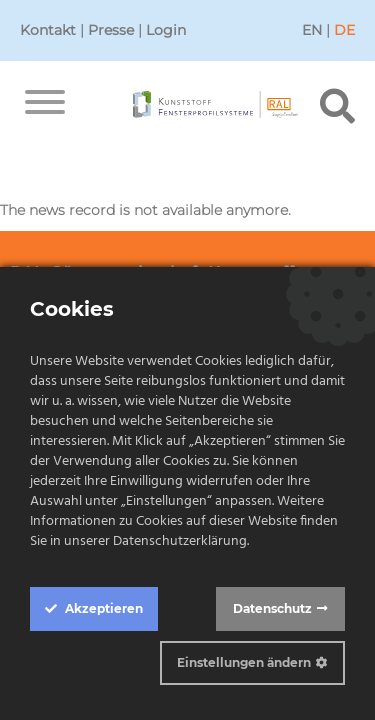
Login (166, 30)
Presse (111, 30)
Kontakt (48, 30)
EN (312, 30)
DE (344, 30)
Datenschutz (272, 608)
